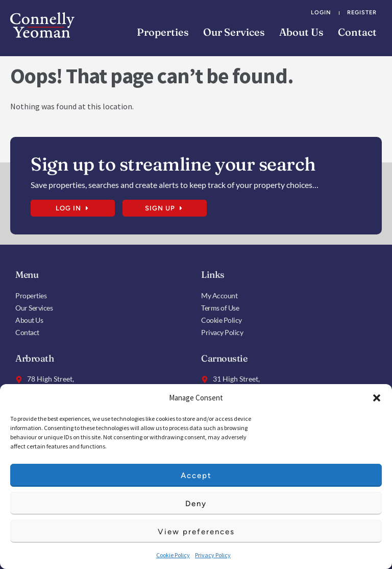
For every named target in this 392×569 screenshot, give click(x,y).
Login (321, 13)
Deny (196, 504)
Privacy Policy (213, 555)
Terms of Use (220, 308)
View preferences (196, 532)
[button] (377, 398)
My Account (219, 295)
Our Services (234, 32)
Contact (357, 32)
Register (362, 13)
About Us (301, 32)
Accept (196, 476)
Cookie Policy (173, 555)
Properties (163, 32)
